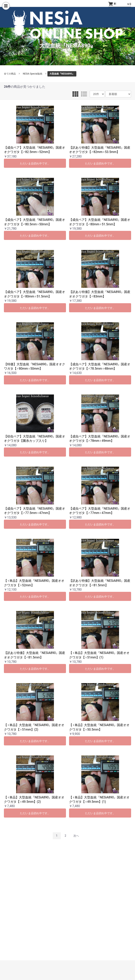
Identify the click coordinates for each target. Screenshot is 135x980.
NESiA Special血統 (33, 74)
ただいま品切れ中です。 (35, 163)
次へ (76, 836)
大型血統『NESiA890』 (62, 74)
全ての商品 (10, 74)
